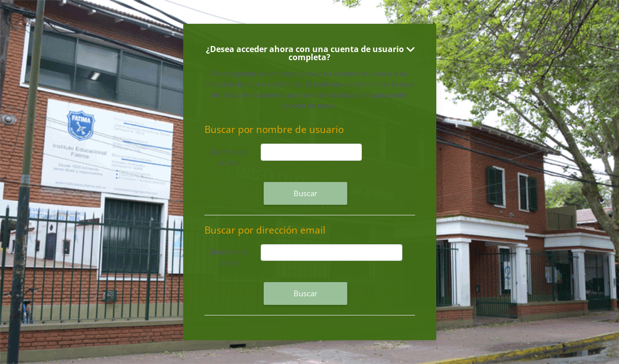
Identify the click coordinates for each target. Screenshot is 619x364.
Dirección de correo (229, 258)
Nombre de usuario (229, 157)
